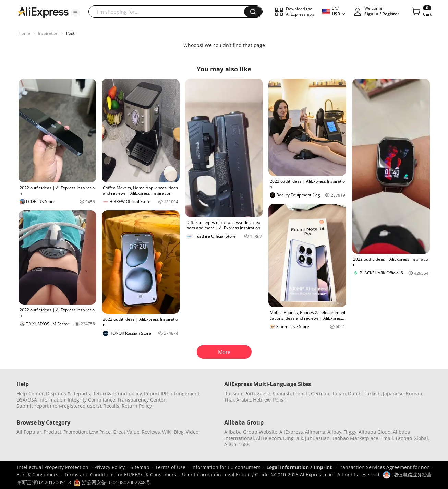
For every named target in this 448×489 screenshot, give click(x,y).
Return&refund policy (117, 393)
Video (192, 432)
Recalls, (112, 406)
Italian (339, 393)
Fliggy (350, 432)
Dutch (355, 393)
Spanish (282, 393)
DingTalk (293, 438)
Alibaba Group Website (251, 432)
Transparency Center (141, 400)
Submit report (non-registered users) (59, 406)
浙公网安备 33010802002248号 (112, 482)
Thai (229, 400)
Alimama (315, 432)
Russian (233, 393)
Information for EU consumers (226, 467)
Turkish (372, 393)
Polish (280, 400)
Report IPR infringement (172, 393)
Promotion (75, 432)
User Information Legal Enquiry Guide (225, 474)
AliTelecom (269, 438)
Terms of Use (170, 467)
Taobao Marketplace (355, 438)
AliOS (230, 444)
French (301, 393)
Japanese (393, 393)
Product (52, 432)
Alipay (334, 432)
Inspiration (48, 33)
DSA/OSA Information (41, 400)
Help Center (30, 393)
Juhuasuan (317, 438)
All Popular (29, 432)
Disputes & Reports (68, 393)
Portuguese (257, 393)
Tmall (387, 438)
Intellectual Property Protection (53, 467)
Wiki (167, 432)
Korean (414, 393)
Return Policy (137, 406)
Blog (179, 432)
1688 (244, 444)
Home (24, 33)
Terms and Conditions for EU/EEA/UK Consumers (120, 474)
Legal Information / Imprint (299, 467)
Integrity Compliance (91, 400)
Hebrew (262, 400)
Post (70, 33)
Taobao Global (412, 438)
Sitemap (140, 467)
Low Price (100, 432)
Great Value (126, 432)
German (320, 393)
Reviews (151, 432)
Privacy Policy (110, 467)
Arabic (244, 400)
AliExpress (291, 432)
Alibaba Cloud (375, 432)
